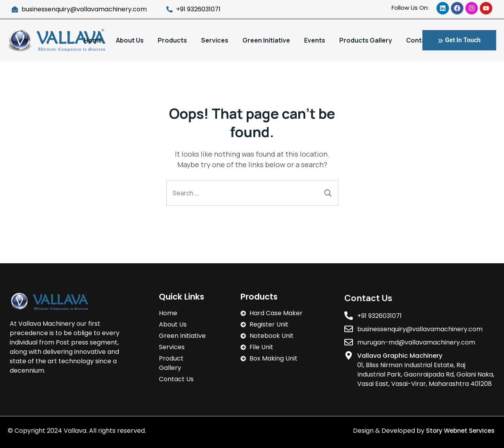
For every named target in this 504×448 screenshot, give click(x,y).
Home (93, 40)
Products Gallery (366, 40)
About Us (130, 40)
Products (172, 40)
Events (315, 40)
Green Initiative (266, 40)
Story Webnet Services (460, 431)
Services (215, 40)
